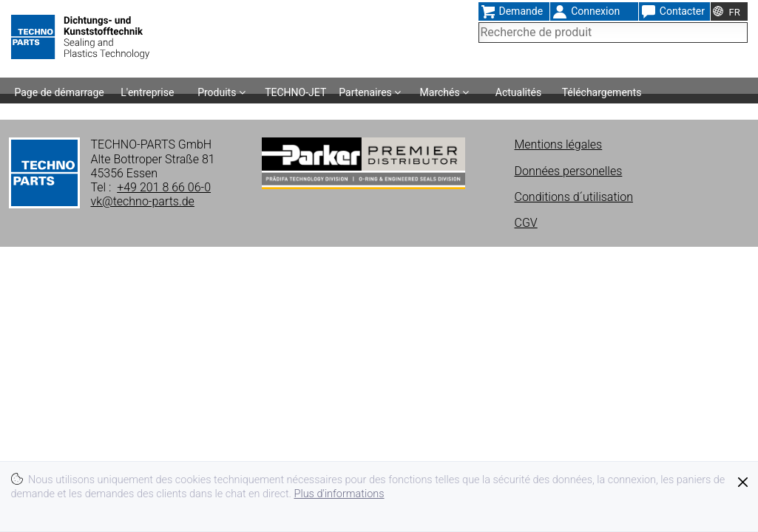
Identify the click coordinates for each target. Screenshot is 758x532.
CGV (526, 223)
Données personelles (569, 171)
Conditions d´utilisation (574, 197)
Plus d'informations (339, 494)
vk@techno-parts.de (143, 201)
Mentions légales (559, 144)
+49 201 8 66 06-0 (164, 187)
